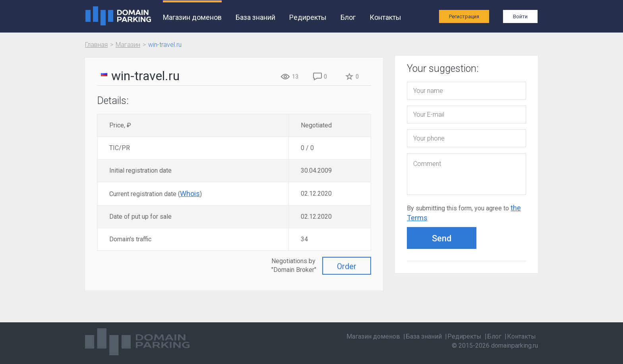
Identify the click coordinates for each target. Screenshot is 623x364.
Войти (520, 16)
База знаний (255, 17)
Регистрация (464, 16)
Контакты (385, 17)
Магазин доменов (192, 17)
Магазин (128, 45)
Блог (348, 17)
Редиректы (308, 17)
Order (347, 266)
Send (442, 238)
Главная (96, 45)
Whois (190, 194)
